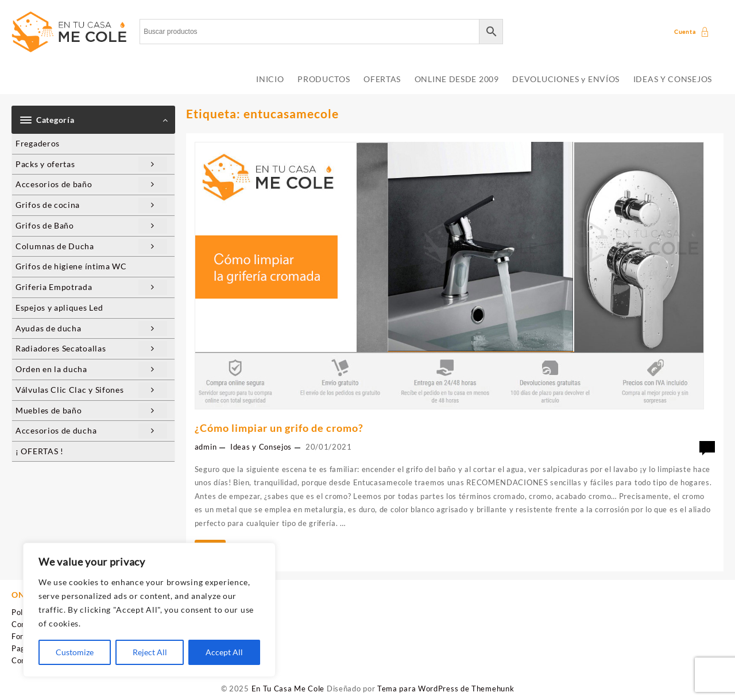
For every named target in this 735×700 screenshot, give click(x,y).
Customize (75, 652)
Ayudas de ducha (91, 329)
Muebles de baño (91, 411)
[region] (149, 610)
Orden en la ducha (91, 370)
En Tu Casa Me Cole (288, 689)
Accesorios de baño (91, 185)
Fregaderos (38, 143)
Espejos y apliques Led (59, 308)
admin (206, 447)
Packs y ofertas (91, 165)
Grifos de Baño (91, 226)
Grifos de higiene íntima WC (71, 266)
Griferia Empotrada (91, 287)
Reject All (150, 652)
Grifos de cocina (91, 205)
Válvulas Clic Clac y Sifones (91, 390)
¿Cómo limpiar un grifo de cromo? (279, 428)
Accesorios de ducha (91, 431)
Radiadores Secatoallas (91, 349)
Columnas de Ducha (91, 247)
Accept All (224, 652)
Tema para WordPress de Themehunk (446, 689)
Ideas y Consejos (261, 447)
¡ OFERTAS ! (40, 451)
